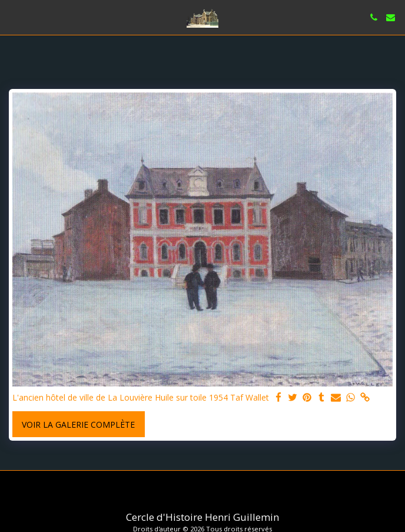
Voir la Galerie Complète (78, 424)
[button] (13, 17)
